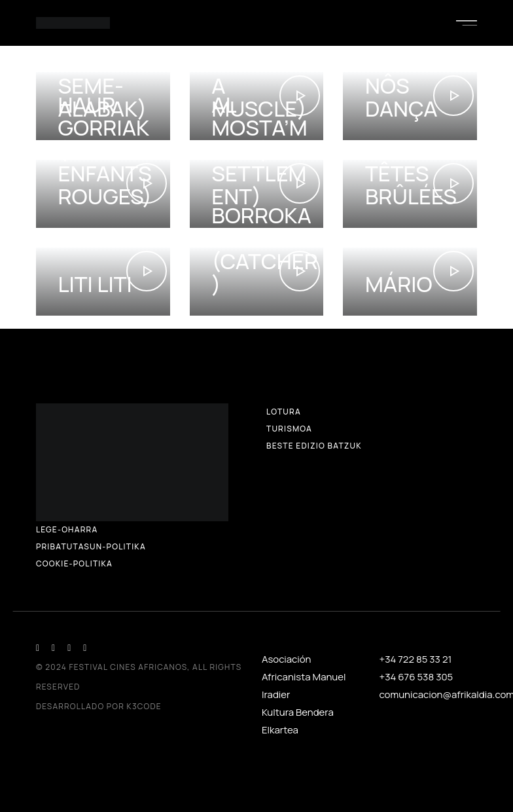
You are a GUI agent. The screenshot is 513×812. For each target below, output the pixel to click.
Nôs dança (401, 97)
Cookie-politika (74, 563)
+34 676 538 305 (416, 677)
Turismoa (289, 429)
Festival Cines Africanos (129, 667)
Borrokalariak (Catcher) (265, 249)
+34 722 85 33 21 (416, 659)
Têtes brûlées (411, 185)
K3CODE (144, 706)
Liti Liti (95, 284)
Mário (399, 284)
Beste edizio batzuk (314, 446)
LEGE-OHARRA (67, 529)
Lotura (284, 412)
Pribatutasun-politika (91, 546)
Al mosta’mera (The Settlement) (259, 150)
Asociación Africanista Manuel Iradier (304, 677)
